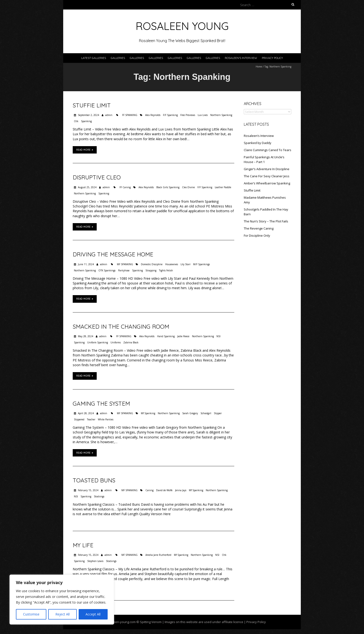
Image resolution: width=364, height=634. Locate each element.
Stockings (99, 496)
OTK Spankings (107, 270)
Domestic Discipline (152, 264)
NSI (218, 336)
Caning (149, 490)
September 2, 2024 (88, 115)
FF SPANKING (130, 115)
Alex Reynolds (153, 115)
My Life (83, 545)
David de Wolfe (164, 490)
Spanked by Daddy (258, 143)
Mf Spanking (148, 413)
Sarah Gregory (190, 413)
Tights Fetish (166, 270)
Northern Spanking (221, 115)
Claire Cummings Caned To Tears (268, 150)
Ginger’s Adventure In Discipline (267, 169)
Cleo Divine (188, 187)
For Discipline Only (257, 235)
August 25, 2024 (87, 187)
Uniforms (116, 342)
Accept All (93, 614)
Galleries (118, 58)
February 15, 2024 (88, 490)
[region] (62, 600)
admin (109, 115)
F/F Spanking (170, 115)
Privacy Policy (272, 58)
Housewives (172, 264)
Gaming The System (101, 403)
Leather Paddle (223, 187)
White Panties (106, 419)
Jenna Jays (181, 490)
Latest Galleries (94, 58)
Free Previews (188, 115)
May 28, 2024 (85, 336)
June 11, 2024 (86, 264)
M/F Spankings (201, 264)
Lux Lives (203, 115)
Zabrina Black (131, 342)
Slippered (79, 419)
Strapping (151, 270)
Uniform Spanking (98, 342)
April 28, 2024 (86, 413)
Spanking (86, 121)
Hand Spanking (166, 336)
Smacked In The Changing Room (121, 327)
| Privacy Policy (255, 622)
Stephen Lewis (95, 561)
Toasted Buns (94, 480)
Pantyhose (124, 270)
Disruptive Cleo (97, 177)
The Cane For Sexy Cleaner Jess (267, 176)
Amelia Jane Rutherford (158, 555)
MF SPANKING (125, 264)
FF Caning (125, 187)
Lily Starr (186, 264)
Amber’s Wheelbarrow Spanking (267, 183)
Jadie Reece (183, 336)
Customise (31, 614)
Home (259, 67)
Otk (76, 121)
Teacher (91, 419)
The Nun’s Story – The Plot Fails (266, 221)
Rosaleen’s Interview (241, 58)
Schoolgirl (206, 413)
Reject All (62, 614)
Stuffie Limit (92, 105)
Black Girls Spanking (168, 187)
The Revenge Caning (259, 228)
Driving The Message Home (113, 254)
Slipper (218, 413)
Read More (85, 150)
